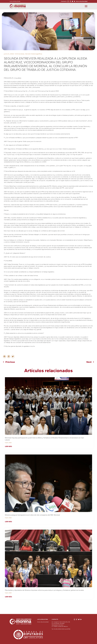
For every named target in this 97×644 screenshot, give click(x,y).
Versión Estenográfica (34, 54)
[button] (5, 357)
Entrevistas (20, 54)
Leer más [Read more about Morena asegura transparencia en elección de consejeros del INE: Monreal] (8, 522)
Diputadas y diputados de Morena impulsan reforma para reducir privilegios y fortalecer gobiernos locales (44, 590)
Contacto (64, 1)
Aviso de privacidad (81, 1)
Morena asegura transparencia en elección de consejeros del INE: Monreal (32, 515)
